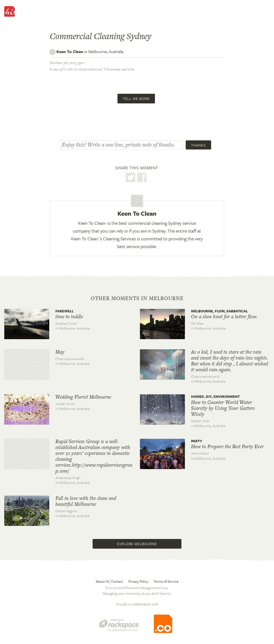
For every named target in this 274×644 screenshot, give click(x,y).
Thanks (198, 145)
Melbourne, (106, 51)
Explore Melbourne (137, 544)
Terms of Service (166, 581)
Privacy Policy (138, 581)
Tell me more (136, 99)
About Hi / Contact (109, 581)
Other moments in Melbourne (137, 298)
